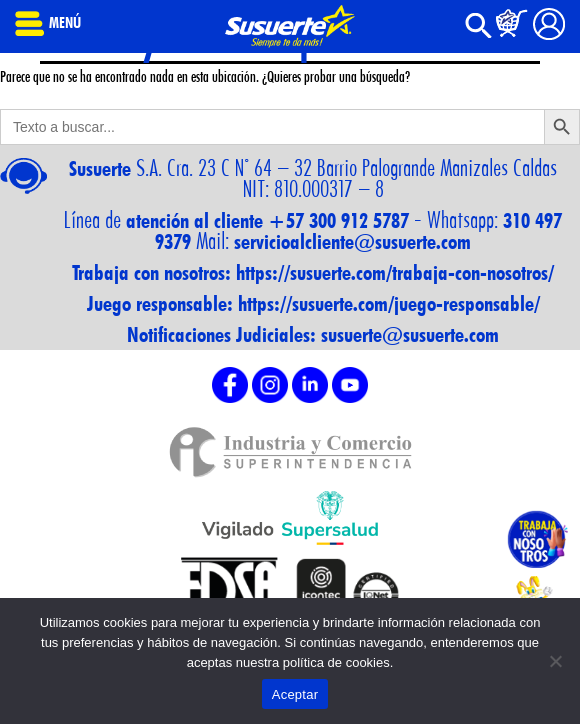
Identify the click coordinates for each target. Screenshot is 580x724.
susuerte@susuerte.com (410, 334)
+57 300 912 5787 (338, 220)
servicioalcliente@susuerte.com (352, 241)
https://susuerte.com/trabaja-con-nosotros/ (395, 272)
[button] (479, 33)
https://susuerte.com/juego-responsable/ (389, 303)
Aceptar (295, 694)
